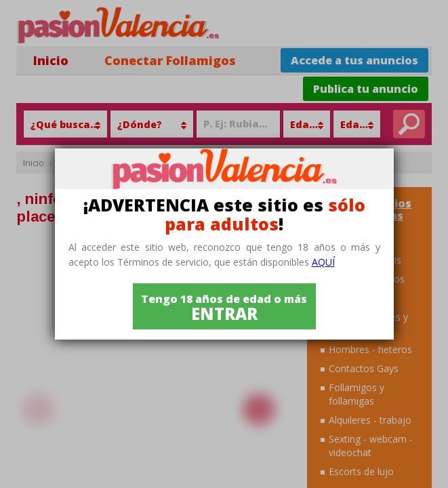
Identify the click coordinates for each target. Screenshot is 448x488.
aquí (323, 262)
